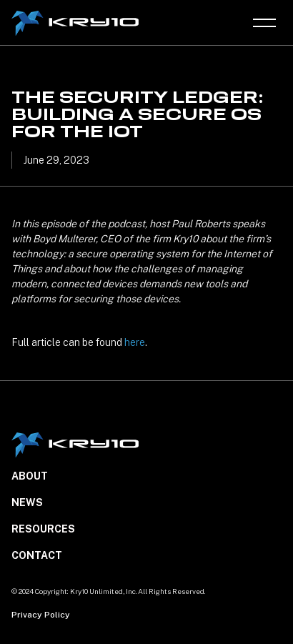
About (30, 476)
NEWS (27, 502)
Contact (37, 555)
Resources (43, 529)
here (135, 342)
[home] (77, 23)
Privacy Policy (41, 615)
